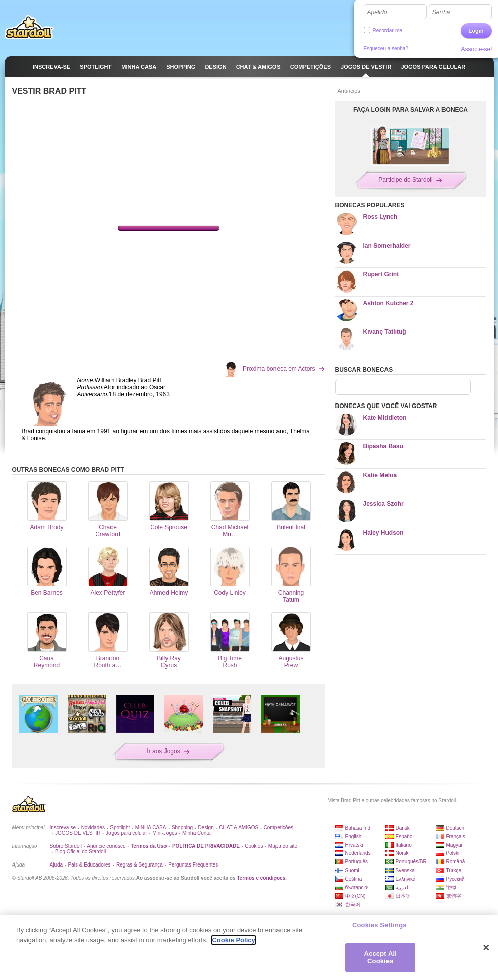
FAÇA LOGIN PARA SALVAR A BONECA (410, 110)
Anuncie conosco (106, 846)
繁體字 (454, 896)
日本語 (403, 896)
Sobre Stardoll (66, 846)
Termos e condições (261, 878)
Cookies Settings (379, 925)
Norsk (402, 853)
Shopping (182, 827)
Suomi (352, 870)
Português (357, 862)
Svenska (405, 870)
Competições (279, 827)
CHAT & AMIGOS (239, 827)
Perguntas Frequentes (193, 865)
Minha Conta (197, 833)
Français (456, 837)
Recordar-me (388, 31)
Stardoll (29, 27)
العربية (403, 887)
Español (405, 837)
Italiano (404, 845)
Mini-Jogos (164, 833)
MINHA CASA (151, 827)
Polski (453, 853)
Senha (441, 12)
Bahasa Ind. (358, 828)
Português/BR (411, 862)
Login (476, 31)
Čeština (354, 879)
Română (456, 862)
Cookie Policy (233, 940)
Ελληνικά (406, 879)
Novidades (93, 827)
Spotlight (120, 827)
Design (206, 827)
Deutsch (455, 828)
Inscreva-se (63, 827)
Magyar (454, 845)
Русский (455, 879)
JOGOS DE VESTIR (78, 833)
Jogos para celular (127, 833)
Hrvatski (354, 845)
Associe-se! (476, 49)
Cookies (254, 846)
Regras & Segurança (140, 865)
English (353, 837)
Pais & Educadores (90, 865)
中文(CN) (355, 896)
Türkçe (454, 870)
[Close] (486, 948)
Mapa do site (283, 846)
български (357, 887)
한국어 (353, 905)
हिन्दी (451, 887)
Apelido (377, 12)
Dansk (403, 828)
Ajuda (57, 865)
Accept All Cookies (380, 958)
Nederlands (358, 853)
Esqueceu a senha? (386, 49)
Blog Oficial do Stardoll (80, 852)
